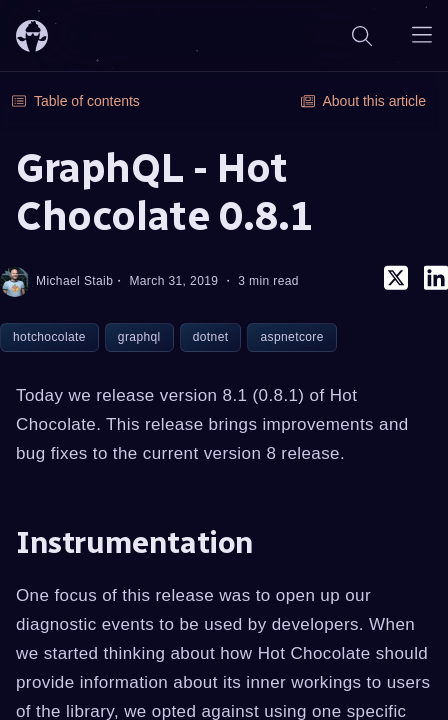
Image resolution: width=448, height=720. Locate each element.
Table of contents (76, 101)
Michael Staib (56, 282)
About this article (364, 101)
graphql (139, 337)
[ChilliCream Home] (32, 35)
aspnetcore (291, 337)
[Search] (362, 35)
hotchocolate (49, 337)
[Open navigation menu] (422, 35)
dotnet (211, 337)
